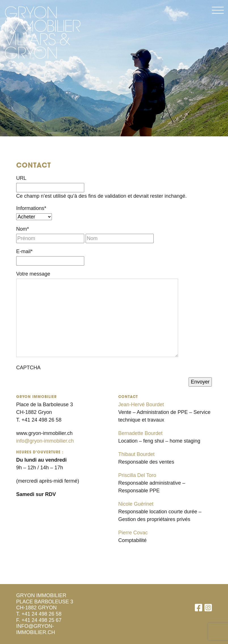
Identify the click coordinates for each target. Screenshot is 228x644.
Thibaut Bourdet (136, 454)
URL (21, 178)
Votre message (33, 274)
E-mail (24, 251)
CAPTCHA (28, 368)
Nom (23, 229)
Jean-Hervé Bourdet (141, 405)
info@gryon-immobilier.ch (45, 441)
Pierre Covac (133, 533)
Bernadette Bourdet (140, 433)
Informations (31, 208)
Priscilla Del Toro (137, 475)
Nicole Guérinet (136, 504)
